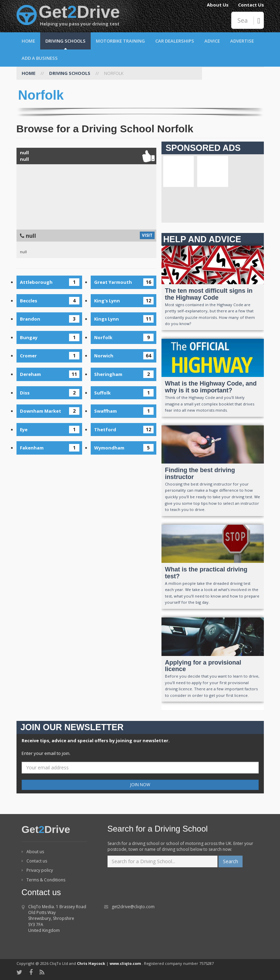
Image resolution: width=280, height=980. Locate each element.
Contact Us (251, 5)
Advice (212, 41)
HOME (29, 73)
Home (28, 41)
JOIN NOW (140, 785)
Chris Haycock (91, 963)
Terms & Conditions (43, 880)
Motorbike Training (120, 41)
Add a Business (40, 58)
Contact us (34, 861)
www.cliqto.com (125, 963)
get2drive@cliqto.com (133, 907)
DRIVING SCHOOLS (70, 73)
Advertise (242, 41)
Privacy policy (37, 870)
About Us (218, 5)
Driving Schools (65, 41)
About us (33, 852)
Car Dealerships (175, 41)
